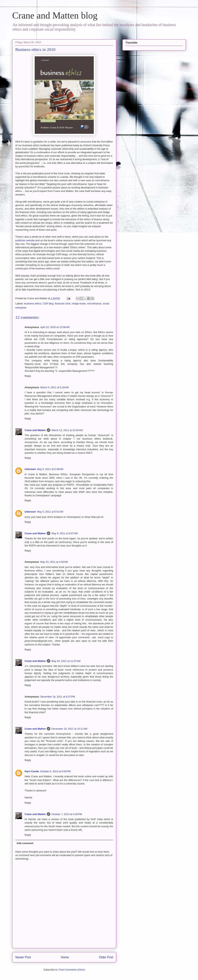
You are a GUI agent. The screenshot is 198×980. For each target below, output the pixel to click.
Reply (28, 376)
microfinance (94, 304)
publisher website (25, 240)
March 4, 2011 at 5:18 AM (54, 387)
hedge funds (79, 304)
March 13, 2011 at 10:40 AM (67, 430)
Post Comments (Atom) (72, 970)
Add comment (25, 843)
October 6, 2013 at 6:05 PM (55, 771)
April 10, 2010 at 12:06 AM (55, 327)
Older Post (106, 957)
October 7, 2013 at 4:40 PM (67, 814)
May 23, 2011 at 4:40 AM (54, 562)
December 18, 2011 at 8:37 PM (58, 697)
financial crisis (63, 304)
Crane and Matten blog (55, 15)
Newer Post (23, 957)
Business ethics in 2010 (35, 49)
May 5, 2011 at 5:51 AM (50, 512)
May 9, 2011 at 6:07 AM (65, 533)
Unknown (30, 469)
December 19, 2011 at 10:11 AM (69, 729)
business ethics (33, 304)
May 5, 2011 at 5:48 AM (50, 469)
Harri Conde (32, 771)
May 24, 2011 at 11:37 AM (66, 661)
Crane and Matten (35, 430)
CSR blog (48, 304)
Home (65, 957)
